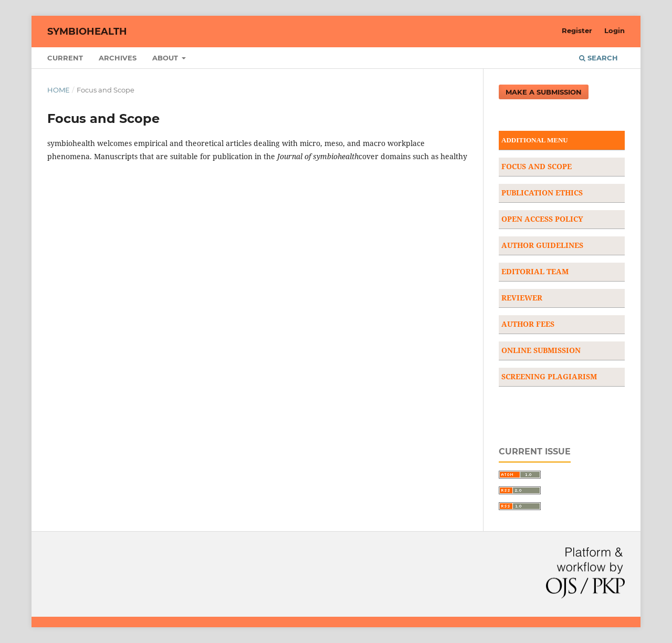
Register (577, 30)
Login (615, 30)
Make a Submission (544, 92)
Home (59, 90)
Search (598, 58)
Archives (118, 58)
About (166, 58)
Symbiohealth (87, 32)
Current (65, 58)
